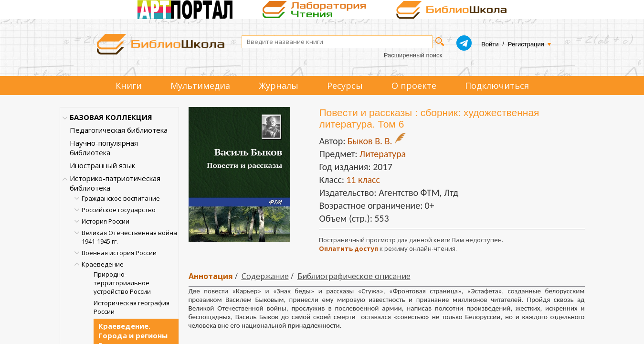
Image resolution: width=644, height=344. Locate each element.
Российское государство (119, 210)
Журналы (279, 86)
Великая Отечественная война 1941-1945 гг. (129, 237)
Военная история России (119, 253)
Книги (129, 86)
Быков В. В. (370, 141)
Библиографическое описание (354, 276)
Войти (490, 44)
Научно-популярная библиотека (104, 148)
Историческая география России (132, 307)
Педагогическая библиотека (119, 130)
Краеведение (103, 264)
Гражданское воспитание (121, 198)
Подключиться (497, 86)
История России (106, 221)
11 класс (363, 180)
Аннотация (211, 276)
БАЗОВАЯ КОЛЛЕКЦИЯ (111, 117)
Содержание (265, 276)
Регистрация (526, 44)
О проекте (414, 86)
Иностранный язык (102, 165)
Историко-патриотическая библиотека (115, 183)
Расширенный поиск (413, 55)
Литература (383, 154)
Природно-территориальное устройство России (122, 283)
